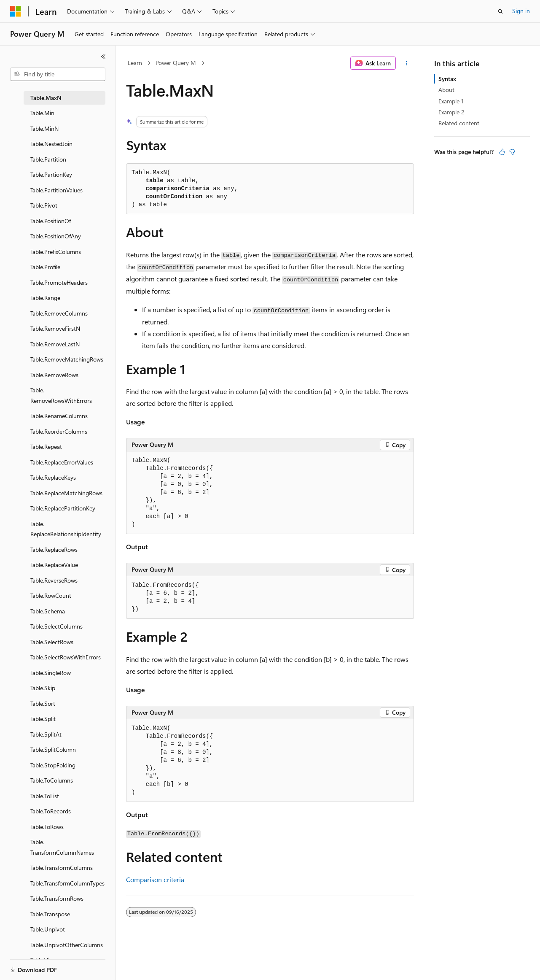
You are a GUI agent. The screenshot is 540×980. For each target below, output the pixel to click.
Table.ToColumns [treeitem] (52, 780)
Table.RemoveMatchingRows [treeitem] (67, 359)
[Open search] (500, 11)
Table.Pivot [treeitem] (44, 205)
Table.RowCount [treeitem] (51, 595)
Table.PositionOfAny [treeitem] (56, 236)
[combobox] (58, 74)
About (446, 90)
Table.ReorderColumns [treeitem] (59, 431)
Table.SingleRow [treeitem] (51, 673)
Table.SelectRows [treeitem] (52, 642)
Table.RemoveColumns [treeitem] (59, 313)
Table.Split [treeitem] (43, 719)
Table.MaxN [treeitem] (46, 98)
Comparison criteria (155, 879)
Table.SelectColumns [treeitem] (56, 626)
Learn (135, 63)
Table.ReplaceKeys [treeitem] (53, 477)
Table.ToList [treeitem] (45, 796)
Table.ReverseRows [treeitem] (54, 580)
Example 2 (451, 112)
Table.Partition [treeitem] (48, 159)
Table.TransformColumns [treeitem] (62, 868)
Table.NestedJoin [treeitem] (51, 144)
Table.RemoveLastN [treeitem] (55, 344)
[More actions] (407, 63)
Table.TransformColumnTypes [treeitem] (67, 883)
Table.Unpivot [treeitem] (48, 929)
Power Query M (176, 63)
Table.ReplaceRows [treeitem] (54, 549)
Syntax (447, 79)
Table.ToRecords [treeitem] (51, 811)
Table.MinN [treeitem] (44, 128)
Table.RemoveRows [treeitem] (54, 375)
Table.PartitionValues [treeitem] (56, 190)
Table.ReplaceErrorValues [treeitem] (62, 462)
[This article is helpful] (502, 152)
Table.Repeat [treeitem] (46, 447)
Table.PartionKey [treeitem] (51, 174)
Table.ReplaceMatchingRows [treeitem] (66, 493)
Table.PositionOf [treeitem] (51, 221)
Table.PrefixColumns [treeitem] (56, 252)
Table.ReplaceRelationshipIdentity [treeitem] (66, 529)
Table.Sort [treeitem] (43, 703)
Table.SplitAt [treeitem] (46, 734)
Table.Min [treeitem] (42, 113)
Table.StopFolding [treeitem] (53, 765)
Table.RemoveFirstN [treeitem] (55, 328)
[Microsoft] (16, 11)
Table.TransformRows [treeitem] (57, 898)
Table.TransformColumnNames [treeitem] (62, 847)
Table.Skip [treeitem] (43, 688)
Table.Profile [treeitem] (45, 267)
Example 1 (451, 101)
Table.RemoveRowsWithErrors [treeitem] (61, 395)
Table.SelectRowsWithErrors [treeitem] (66, 657)
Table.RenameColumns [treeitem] (59, 416)
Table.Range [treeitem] (45, 298)
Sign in (521, 11)
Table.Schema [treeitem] (48, 611)
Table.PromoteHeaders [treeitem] (59, 282)
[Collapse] (103, 57)
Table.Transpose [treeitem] (50, 914)
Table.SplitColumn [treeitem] (53, 749)
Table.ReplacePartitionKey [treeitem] (63, 508)
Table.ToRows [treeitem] (47, 827)
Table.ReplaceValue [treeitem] (54, 565)
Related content (459, 123)
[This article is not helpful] (512, 152)
